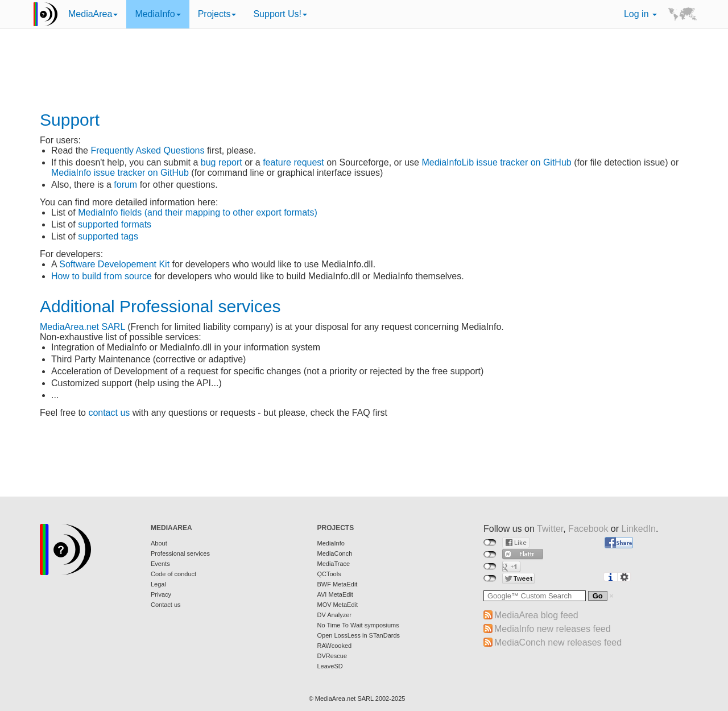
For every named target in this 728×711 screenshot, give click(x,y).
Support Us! (280, 14)
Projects (217, 14)
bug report (222, 162)
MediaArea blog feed (536, 615)
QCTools (329, 574)
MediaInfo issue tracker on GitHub (120, 173)
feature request (293, 162)
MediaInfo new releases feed (553, 629)
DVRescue (332, 656)
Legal (158, 584)
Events (160, 564)
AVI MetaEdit (335, 594)
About (159, 543)
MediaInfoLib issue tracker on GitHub (496, 162)
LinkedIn (639, 529)
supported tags (108, 236)
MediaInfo (158, 14)
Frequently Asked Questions (147, 150)
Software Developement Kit (114, 264)
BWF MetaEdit (338, 584)
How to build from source (102, 276)
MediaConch (335, 553)
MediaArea (93, 14)
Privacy (161, 594)
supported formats (115, 224)
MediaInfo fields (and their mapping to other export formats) (198, 212)
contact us (109, 413)
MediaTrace (334, 564)
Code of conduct (173, 574)
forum (125, 185)
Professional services (180, 553)
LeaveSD (330, 666)
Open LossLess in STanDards (359, 635)
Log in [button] (640, 14)
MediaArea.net (69, 327)
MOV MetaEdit (338, 605)
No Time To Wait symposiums (358, 625)
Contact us (166, 605)
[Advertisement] (364, 71)
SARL (113, 327)
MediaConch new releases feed (558, 642)
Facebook (588, 529)
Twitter (550, 529)
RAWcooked (335, 646)
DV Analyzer (335, 615)
